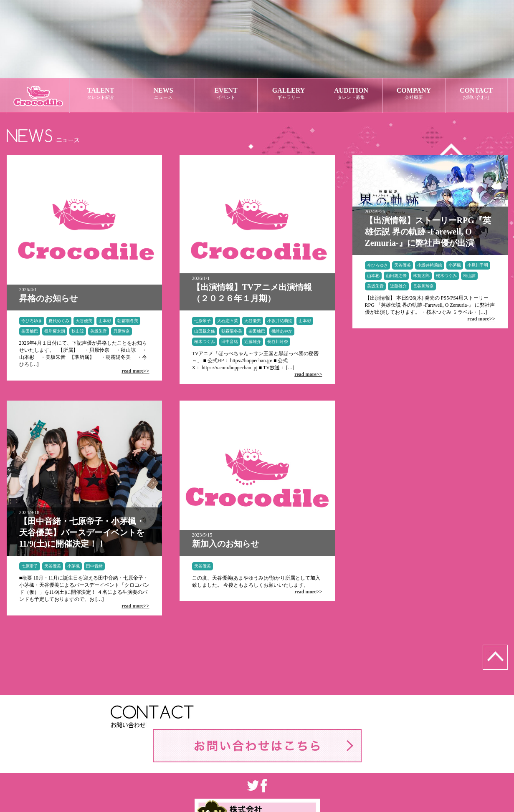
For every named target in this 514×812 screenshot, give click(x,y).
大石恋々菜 (228, 321)
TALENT (101, 94)
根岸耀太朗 (55, 331)
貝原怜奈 (122, 331)
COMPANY (414, 94)
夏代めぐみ (59, 321)
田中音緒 (230, 342)
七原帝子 (203, 321)
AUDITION (351, 94)
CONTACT (476, 94)
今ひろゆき (32, 321)
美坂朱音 (99, 331)
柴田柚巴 (30, 331)
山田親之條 (205, 331)
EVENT (226, 94)
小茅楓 (455, 265)
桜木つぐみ (205, 342)
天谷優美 (84, 321)
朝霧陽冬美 (128, 321)
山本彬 (105, 321)
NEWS (163, 94)
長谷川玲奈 (278, 342)
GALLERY (289, 94)
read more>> (135, 371)
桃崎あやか (282, 331)
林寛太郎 (421, 276)
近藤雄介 (253, 342)
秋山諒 (78, 331)
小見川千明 (478, 265)
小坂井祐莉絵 (280, 321)
